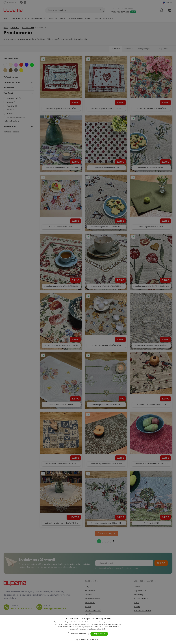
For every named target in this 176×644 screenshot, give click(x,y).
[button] (88, 640)
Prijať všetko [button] (99, 634)
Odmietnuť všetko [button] (78, 634)
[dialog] (88, 322)
